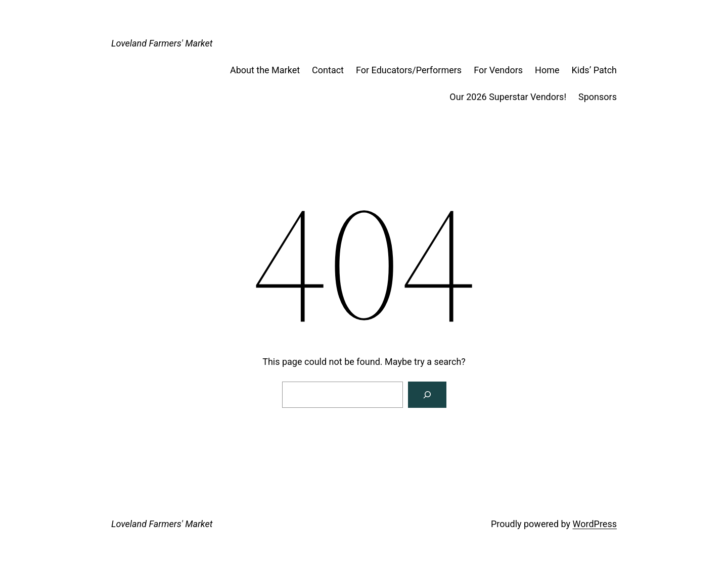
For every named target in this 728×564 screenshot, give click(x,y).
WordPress (595, 524)
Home (547, 70)
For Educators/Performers (409, 70)
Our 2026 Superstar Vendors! (508, 97)
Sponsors (598, 97)
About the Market (265, 70)
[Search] (427, 395)
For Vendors (498, 70)
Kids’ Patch (594, 70)
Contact (328, 70)
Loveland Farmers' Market (162, 43)
